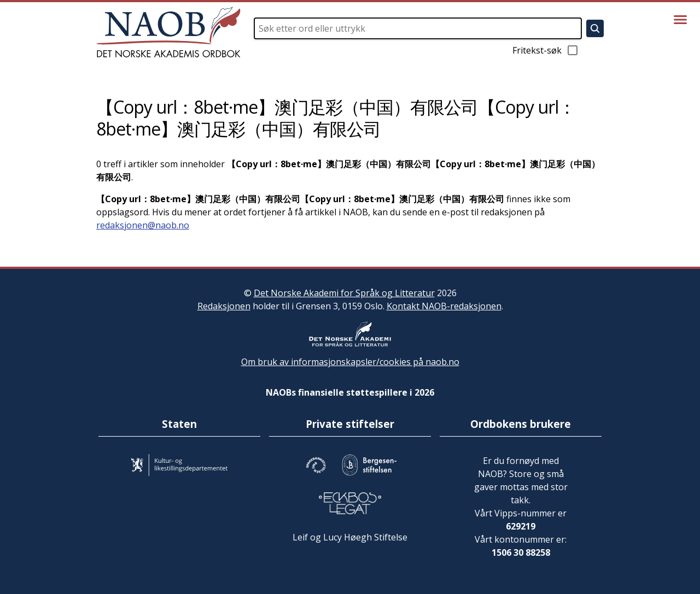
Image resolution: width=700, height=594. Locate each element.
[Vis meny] (680, 20)
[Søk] (595, 28)
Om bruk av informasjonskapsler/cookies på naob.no (350, 362)
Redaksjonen (224, 306)
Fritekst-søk (546, 50)
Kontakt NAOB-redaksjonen (444, 306)
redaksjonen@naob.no (143, 225)
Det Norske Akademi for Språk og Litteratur (344, 293)
